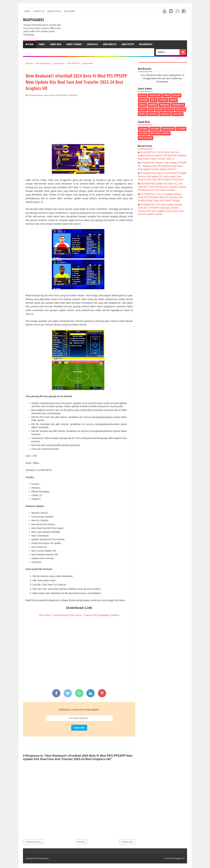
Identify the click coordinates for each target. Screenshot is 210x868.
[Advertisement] (79, 121)
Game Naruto (110, 44)
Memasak (165, 105)
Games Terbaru (74, 44)
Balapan (143, 100)
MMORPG (153, 105)
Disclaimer (69, 11)
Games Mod (56, 44)
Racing (160, 109)
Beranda (82, 842)
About (27, 11)
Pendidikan (178, 105)
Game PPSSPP (128, 44)
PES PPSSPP (61, 95)
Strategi (153, 114)
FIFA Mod (155, 129)
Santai (170, 109)
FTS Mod (181, 129)
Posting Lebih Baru (33, 842)
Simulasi (181, 109)
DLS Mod (143, 129)
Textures (115, 615)
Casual (163, 100)
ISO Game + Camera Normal (54, 615)
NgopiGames (33, 20)
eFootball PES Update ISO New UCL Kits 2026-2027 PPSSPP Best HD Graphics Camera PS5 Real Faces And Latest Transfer (162, 187)
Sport (142, 114)
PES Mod (143, 133)
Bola (153, 100)
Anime (166, 95)
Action (143, 95)
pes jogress (146, 138)
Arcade (176, 95)
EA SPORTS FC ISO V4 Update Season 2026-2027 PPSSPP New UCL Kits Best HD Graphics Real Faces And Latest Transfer (160, 197)
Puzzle (143, 109)
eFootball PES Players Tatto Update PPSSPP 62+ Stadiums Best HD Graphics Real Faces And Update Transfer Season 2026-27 (162, 166)
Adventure (155, 95)
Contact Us (39, 11)
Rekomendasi (146, 44)
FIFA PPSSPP (168, 129)
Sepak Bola (92, 44)
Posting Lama (127, 842)
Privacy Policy (54, 11)
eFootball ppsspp (36, 95)
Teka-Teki (177, 114)
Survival (165, 114)
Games (42, 44)
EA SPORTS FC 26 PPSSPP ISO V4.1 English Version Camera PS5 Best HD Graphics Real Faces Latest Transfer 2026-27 (162, 156)
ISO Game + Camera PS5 (84, 615)
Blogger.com (180, 858)
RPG (151, 109)
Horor (173, 100)
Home (30, 44)
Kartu (142, 105)
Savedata (104, 615)
